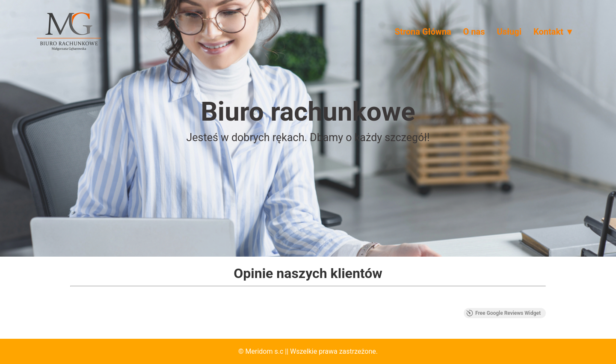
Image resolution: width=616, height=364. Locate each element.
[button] (70, 299)
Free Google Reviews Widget (503, 313)
